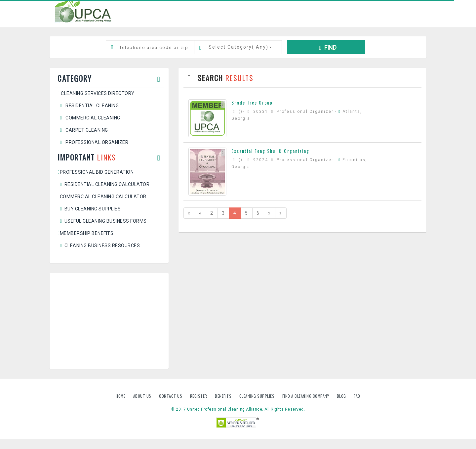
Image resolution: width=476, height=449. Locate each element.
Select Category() (240, 47)
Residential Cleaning (88, 106)
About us (143, 396)
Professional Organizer (93, 142)
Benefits (224, 396)
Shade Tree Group (252, 102)
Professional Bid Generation (96, 172)
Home (121, 396)
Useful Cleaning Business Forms (102, 221)
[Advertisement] (109, 321)
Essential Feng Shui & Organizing (270, 151)
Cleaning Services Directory (96, 93)
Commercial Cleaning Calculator (102, 197)
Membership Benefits (86, 233)
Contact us (171, 396)
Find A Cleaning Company (306, 396)
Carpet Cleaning (83, 130)
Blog (342, 396)
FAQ (357, 396)
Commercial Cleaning (89, 118)
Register (199, 396)
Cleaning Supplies (258, 396)
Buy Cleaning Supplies (89, 209)
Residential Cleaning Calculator (104, 184)
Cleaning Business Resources (99, 246)
